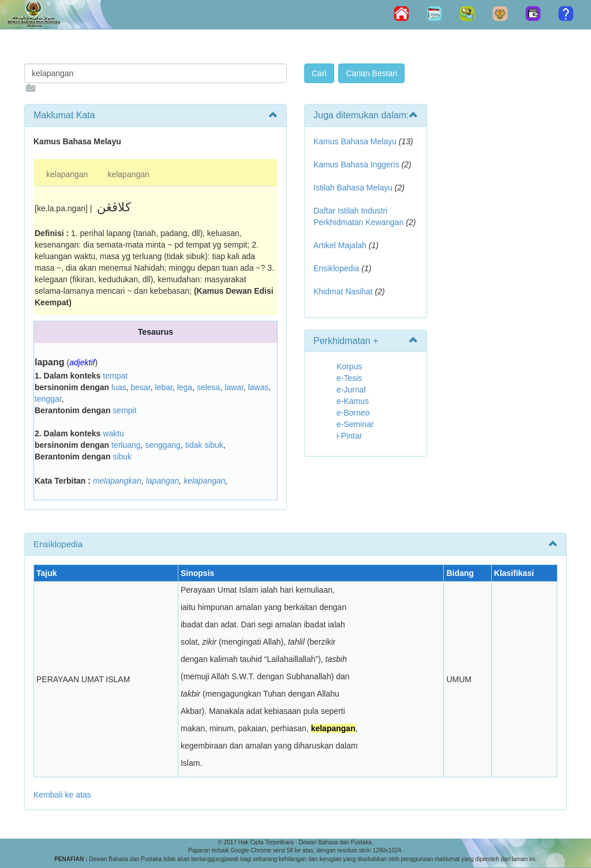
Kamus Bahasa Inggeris (356, 164)
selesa (208, 387)
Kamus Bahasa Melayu (356, 141)
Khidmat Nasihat (343, 291)
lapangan (163, 481)
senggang (163, 445)
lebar (164, 387)
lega (185, 387)
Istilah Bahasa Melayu (353, 188)
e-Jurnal (351, 390)
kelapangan (67, 174)
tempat (115, 376)
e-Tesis (349, 378)
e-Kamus (353, 401)
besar (140, 387)
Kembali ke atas (62, 795)
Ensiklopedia (336, 268)
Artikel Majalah (340, 245)
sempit (124, 410)
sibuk (122, 457)
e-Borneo (353, 413)
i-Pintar (349, 436)
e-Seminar (355, 424)
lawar (234, 387)
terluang (126, 445)
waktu (113, 433)
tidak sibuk (204, 445)
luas (119, 387)
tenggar (48, 399)
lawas (259, 387)
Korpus (349, 366)
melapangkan (117, 481)
